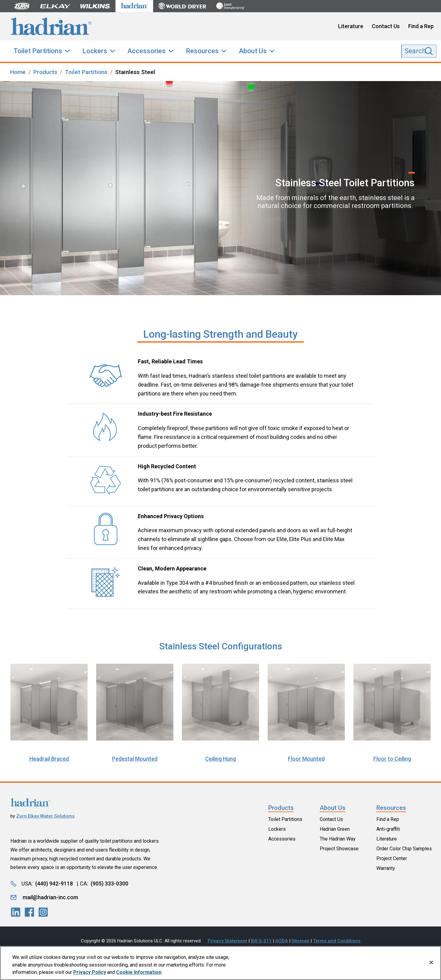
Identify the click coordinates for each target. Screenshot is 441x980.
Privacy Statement (227, 941)
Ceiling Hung (221, 759)
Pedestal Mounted (135, 759)
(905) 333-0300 (109, 883)
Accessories (147, 51)
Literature (351, 26)
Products (281, 808)
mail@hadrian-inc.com (50, 897)
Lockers (95, 51)
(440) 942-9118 (54, 883)
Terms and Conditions (337, 941)
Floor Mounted (306, 759)
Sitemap (300, 941)
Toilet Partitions (38, 51)
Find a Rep (421, 26)
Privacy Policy (90, 975)
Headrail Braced (49, 759)
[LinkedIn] (15, 912)
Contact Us (386, 26)
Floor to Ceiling (392, 759)
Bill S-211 (261, 941)
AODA (282, 941)
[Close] (431, 965)
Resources (202, 51)
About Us (253, 51)
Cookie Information (139, 975)
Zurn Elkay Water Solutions (45, 816)
